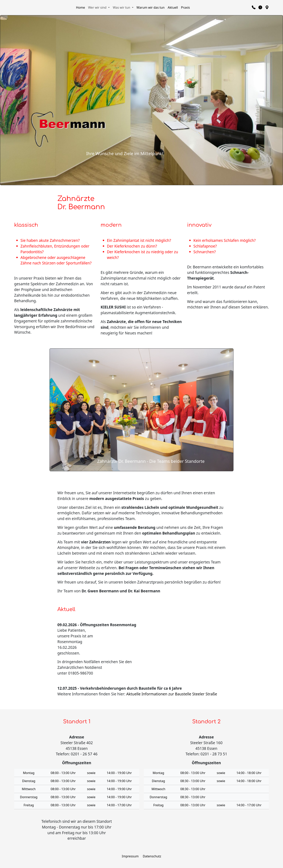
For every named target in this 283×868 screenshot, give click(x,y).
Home (81, 7)
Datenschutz (152, 856)
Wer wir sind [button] (98, 7)
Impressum (130, 856)
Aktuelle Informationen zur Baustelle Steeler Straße (172, 694)
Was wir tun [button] (122, 7)
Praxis (185, 7)
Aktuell (173, 7)
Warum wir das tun (151, 7)
